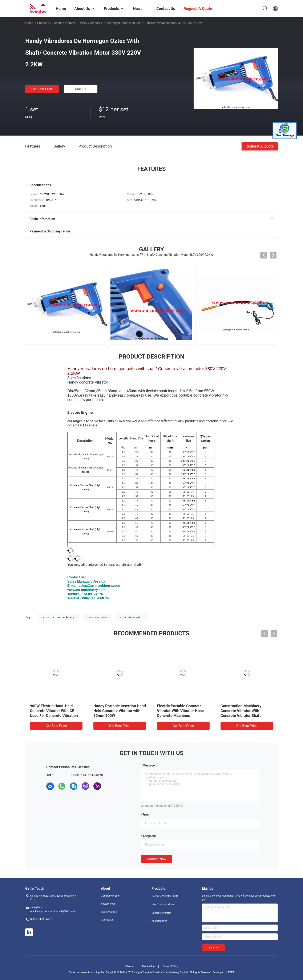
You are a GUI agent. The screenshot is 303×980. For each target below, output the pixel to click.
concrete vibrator (131, 617)
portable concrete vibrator (200, 395)
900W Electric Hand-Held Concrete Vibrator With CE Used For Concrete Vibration (54, 711)
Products (43, 23)
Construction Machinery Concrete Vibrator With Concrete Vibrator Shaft (241, 711)
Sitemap (130, 966)
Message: (149, 765)
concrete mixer (97, 617)
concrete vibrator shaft (124, 565)
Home (29, 23)
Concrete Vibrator (64, 23)
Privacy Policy (170, 966)
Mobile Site (148, 966)
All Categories (159, 921)
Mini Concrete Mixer (163, 905)
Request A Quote (260, 146)
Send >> (213, 948)
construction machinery (59, 617)
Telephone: (150, 836)
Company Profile (110, 896)
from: (146, 815)
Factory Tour (108, 904)
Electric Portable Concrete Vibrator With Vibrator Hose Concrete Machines (180, 711)
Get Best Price (42, 89)
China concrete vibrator (82, 972)
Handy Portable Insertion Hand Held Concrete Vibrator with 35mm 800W (120, 711)
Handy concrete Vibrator (88, 382)
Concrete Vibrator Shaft (165, 896)
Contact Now (157, 859)
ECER (231, 972)
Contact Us (107, 920)
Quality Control (109, 912)
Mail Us (81, 89)
